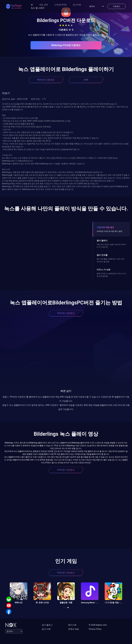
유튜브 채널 (73, 629)
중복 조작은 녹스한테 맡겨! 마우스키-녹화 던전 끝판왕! (111, 275)
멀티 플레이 (102, 241)
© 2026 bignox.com (98, 625)
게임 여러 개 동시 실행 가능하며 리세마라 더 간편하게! (111, 246)
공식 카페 (46, 629)
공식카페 (77, 5)
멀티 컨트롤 (102, 255)
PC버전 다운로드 (46, 80)
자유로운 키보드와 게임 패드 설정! (109, 231)
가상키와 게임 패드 (105, 227)
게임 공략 (43, 5)
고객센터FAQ (60, 5)
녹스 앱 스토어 (38, 8)
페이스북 (72, 625)
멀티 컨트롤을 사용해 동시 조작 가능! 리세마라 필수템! (110, 260)
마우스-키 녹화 (104, 270)
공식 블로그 (47, 625)
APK (86, 80)
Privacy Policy (95, 629)
